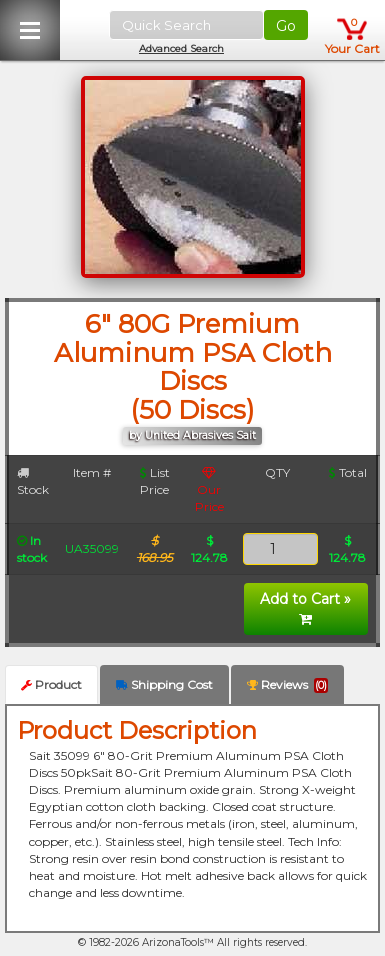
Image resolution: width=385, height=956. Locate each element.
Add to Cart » (305, 608)
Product (51, 684)
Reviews (287, 685)
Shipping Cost (164, 684)
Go (286, 26)
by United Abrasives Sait (192, 435)
